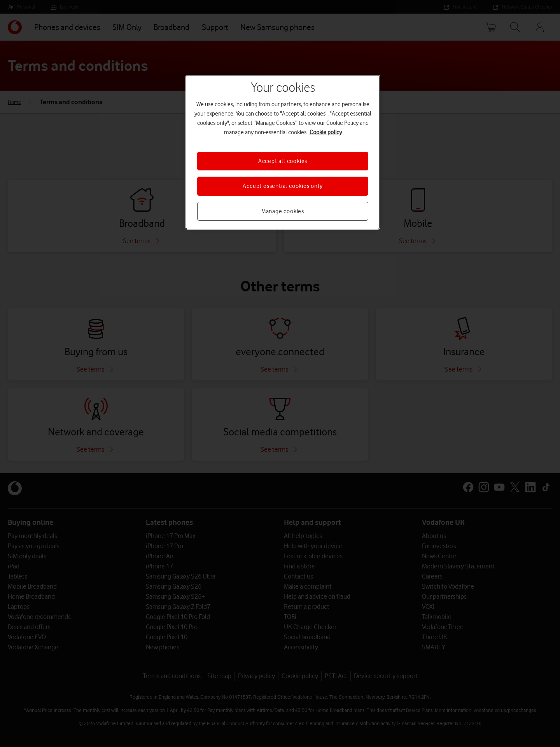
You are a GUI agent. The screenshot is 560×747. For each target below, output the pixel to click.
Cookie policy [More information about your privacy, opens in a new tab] (326, 132)
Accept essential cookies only (283, 186)
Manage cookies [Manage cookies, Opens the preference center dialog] (283, 211)
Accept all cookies (283, 161)
